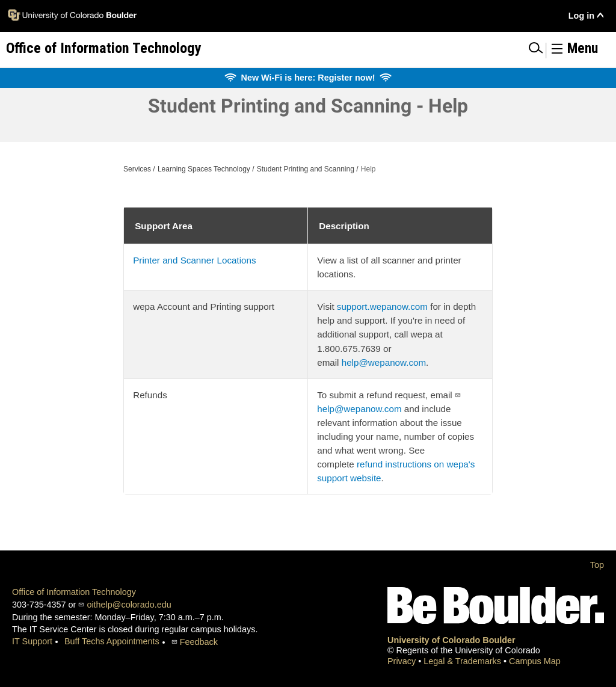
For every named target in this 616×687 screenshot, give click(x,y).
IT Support (32, 641)
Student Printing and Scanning (306, 169)
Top (597, 565)
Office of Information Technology (74, 592)
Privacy (403, 661)
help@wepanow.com (384, 362)
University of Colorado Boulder (451, 640)
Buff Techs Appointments (112, 641)
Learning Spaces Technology (204, 169)
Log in (581, 16)
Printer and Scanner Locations (194, 260)
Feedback (199, 642)
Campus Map (535, 661)
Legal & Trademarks (464, 661)
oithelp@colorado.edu (129, 605)
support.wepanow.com (382, 307)
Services (137, 169)
